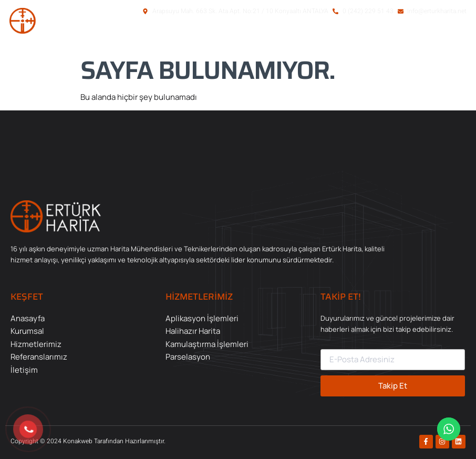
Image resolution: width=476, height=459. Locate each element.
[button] (417, 38)
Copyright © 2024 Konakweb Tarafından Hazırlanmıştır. (88, 441)
